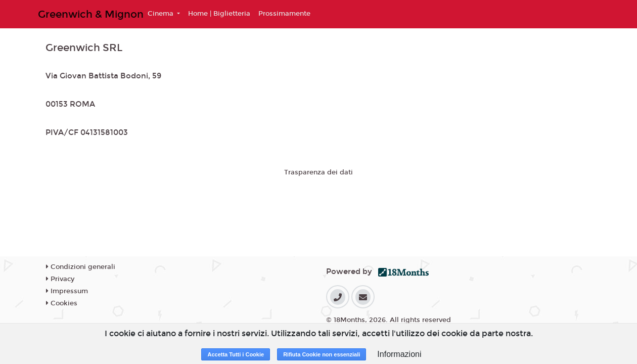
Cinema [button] (162, 14)
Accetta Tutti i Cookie (236, 354)
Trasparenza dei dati (318, 172)
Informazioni (399, 354)
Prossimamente (284, 14)
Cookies (62, 303)
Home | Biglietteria (219, 14)
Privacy (60, 279)
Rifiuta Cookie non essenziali (322, 354)
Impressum (67, 291)
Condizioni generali (81, 267)
